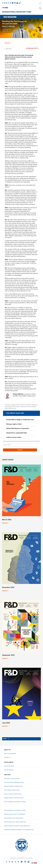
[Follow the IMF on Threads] (10, 3)
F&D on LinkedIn (9, 770)
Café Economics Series (14, 437)
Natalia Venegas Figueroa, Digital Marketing (17, 826)
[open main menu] (40, 4)
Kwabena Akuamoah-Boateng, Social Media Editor (19, 830)
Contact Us (8, 758)
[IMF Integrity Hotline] (20, 3)
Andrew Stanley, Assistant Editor (14, 798)
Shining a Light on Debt (14, 424)
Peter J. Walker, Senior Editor (13, 794)
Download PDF (32, 48)
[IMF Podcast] (15, 3)
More (6, 739)
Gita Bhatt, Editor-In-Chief (12, 779)
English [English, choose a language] (8, 43)
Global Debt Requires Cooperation (18, 428)
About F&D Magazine (10, 754)
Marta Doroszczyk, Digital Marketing (15, 822)
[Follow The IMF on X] (3, 3)
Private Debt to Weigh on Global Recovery (20, 420)
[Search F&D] (20, 445)
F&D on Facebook (9, 766)
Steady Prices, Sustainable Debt (16, 433)
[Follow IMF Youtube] (13, 3)
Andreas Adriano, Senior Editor (13, 786)
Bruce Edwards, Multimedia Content (15, 802)
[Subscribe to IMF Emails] (17, 3)
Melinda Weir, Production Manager (15, 814)
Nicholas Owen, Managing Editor (14, 783)
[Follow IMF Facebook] (5, 3)
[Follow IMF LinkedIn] (7, 3)
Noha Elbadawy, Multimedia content (15, 811)
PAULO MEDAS (8, 27)
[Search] (40, 8)
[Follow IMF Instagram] (8, 3)
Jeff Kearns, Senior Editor (12, 790)
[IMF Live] (5, 7)
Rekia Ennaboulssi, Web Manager (14, 818)
